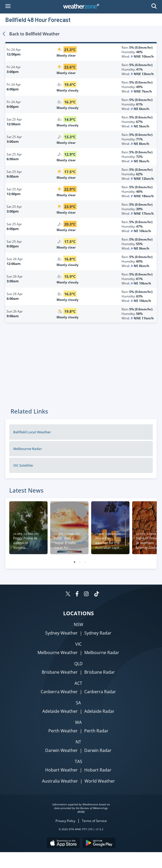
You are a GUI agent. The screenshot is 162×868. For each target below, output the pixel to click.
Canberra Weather (59, 692)
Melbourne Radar (28, 449)
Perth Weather (63, 731)
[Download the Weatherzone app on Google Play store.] (99, 844)
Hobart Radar (98, 770)
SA (78, 703)
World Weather (100, 781)
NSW (78, 624)
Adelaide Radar (99, 711)
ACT (78, 683)
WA (78, 722)
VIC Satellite (23, 465)
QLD (78, 664)
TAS (78, 761)
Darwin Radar (98, 750)
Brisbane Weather (60, 672)
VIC (78, 644)
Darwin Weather (61, 750)
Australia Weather (60, 781)
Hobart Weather (61, 770)
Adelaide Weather (60, 711)
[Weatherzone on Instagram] (86, 594)
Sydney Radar (98, 633)
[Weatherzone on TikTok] (97, 594)
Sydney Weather (61, 633)
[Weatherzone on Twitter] (68, 594)
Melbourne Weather (58, 653)
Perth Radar (96, 731)
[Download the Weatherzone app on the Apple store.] (63, 844)
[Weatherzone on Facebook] (77, 594)
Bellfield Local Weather (32, 432)
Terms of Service (94, 821)
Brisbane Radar (100, 672)
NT (78, 742)
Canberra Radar (100, 692)
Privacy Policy (65, 821)
